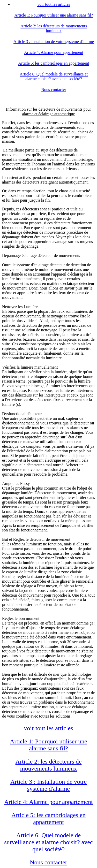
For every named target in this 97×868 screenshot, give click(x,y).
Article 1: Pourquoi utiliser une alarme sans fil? (48, 745)
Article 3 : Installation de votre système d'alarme (48, 785)
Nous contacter (48, 862)
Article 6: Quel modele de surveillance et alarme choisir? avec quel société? (48, 842)
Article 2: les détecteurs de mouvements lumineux (49, 765)
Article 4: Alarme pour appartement (48, 802)
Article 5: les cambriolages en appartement (48, 818)
